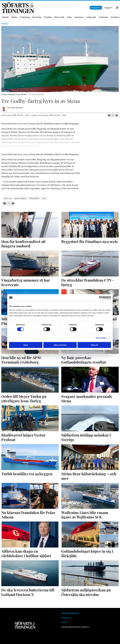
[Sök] (117, 8)
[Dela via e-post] (117, 115)
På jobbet (48, 17)
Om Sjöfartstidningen (70, 613)
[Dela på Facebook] (109, 115)
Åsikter (14, 17)
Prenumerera (96, 8)
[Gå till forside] (46, 8)
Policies (64, 622)
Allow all (94, 345)
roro (44, 198)
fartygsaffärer (34, 198)
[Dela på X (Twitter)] (113, 115)
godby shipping (20, 198)
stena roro (8, 198)
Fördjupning (25, 17)
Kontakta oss (66, 618)
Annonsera (79, 17)
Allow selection (60, 345)
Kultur (69, 17)
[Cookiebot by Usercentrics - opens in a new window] (101, 298)
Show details (101, 338)
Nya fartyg (37, 17)
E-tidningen (103, 17)
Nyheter (6, 17)
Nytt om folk (59, 17)
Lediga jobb (91, 17)
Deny (26, 345)
